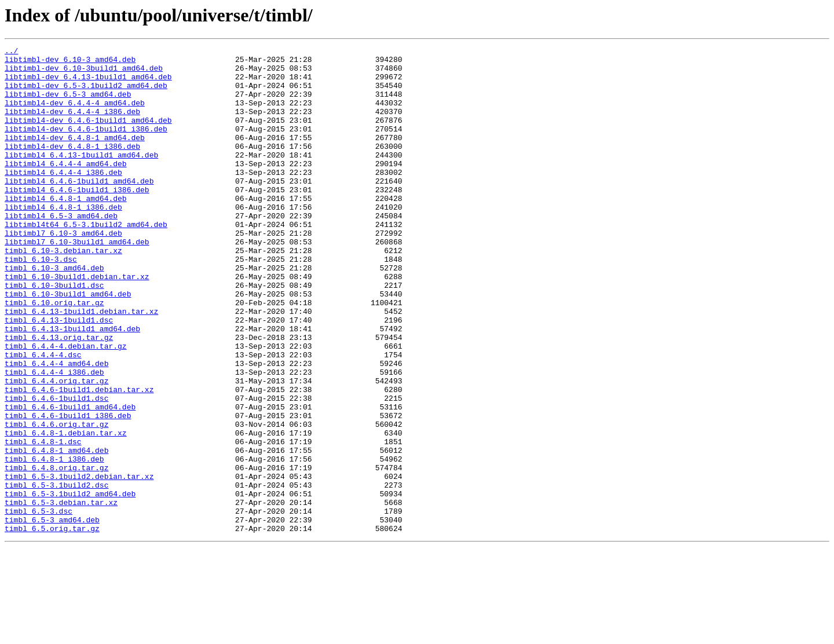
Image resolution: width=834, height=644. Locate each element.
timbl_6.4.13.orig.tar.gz (59, 396)
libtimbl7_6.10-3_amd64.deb (63, 271)
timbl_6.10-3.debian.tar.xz (63, 292)
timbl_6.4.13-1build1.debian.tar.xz (81, 365)
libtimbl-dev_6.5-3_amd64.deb (68, 104)
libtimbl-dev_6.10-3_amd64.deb (70, 63)
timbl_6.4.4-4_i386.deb (54, 438)
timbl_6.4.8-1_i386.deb (54, 542)
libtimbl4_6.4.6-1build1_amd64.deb (79, 208)
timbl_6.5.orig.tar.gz (52, 625)
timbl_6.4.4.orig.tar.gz (56, 448)
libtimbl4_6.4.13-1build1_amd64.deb (81, 177)
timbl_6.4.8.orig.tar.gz (56, 552)
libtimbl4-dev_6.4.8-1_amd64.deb (75, 156)
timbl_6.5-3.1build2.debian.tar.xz (79, 563)
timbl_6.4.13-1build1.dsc (59, 375)
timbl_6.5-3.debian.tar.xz (61, 594)
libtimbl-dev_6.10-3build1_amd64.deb (84, 73)
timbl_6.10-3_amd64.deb (54, 313)
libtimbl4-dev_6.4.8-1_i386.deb (72, 167)
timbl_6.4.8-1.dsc (43, 521)
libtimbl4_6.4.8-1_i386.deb (63, 240)
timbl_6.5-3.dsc (39, 605)
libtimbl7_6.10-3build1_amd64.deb (77, 281)
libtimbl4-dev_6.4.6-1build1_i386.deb (86, 146)
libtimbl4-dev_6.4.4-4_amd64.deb (75, 115)
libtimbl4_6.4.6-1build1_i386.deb (77, 219)
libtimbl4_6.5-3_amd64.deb (61, 250)
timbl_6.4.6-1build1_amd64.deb (70, 480)
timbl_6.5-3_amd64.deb (52, 615)
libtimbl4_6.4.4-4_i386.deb (63, 198)
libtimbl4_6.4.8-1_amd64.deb (66, 229)
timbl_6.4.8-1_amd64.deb (56, 532)
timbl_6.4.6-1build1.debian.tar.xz (79, 459)
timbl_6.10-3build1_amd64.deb (68, 344)
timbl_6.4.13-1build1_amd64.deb (72, 386)
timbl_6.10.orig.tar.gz (54, 354)
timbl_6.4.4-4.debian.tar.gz (66, 407)
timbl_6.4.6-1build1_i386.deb (68, 490)
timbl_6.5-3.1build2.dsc (56, 573)
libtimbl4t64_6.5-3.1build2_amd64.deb (86, 261)
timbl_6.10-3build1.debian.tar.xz (77, 323)
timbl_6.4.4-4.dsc (43, 417)
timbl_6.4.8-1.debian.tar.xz (66, 511)
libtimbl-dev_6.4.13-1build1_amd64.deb (88, 83)
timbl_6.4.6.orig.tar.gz (56, 500)
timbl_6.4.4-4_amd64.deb (56, 427)
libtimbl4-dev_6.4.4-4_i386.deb (72, 125)
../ (11, 52)
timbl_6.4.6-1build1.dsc (56, 469)
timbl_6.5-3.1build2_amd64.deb (70, 584)
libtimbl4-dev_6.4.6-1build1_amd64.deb (88, 136)
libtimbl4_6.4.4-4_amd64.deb (66, 188)
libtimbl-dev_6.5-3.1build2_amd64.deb (86, 94)
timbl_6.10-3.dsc (41, 302)
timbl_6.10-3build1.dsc (54, 334)
